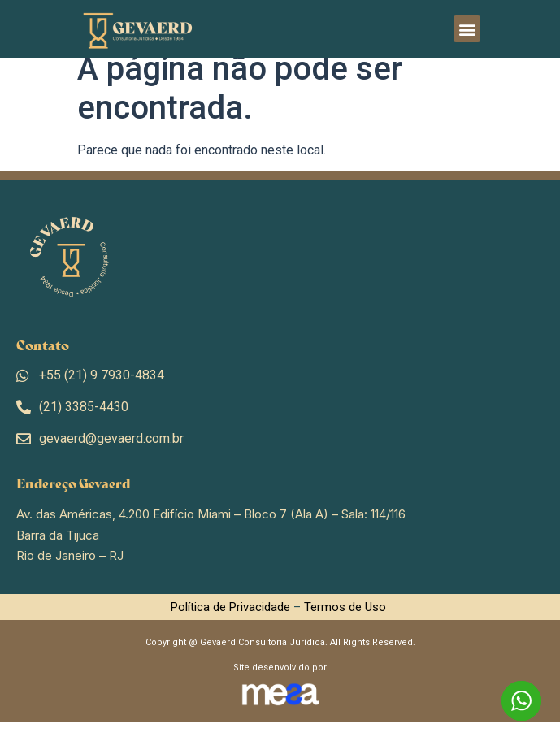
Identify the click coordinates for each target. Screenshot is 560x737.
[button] (467, 29)
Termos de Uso (345, 622)
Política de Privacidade (230, 622)
